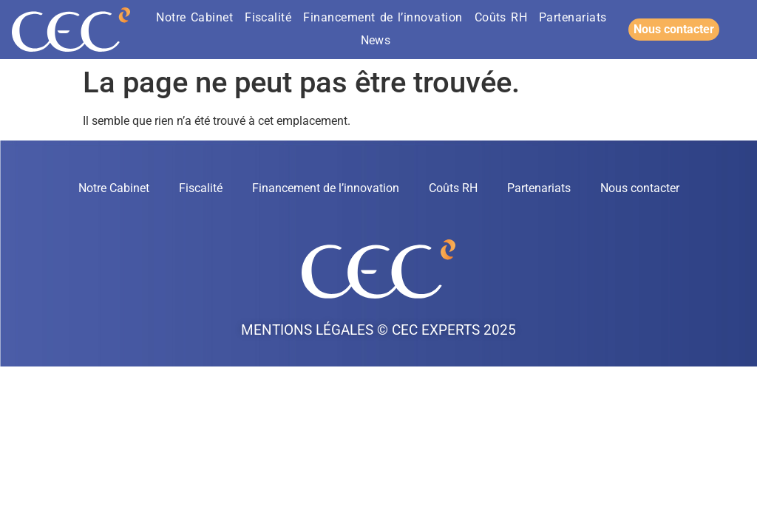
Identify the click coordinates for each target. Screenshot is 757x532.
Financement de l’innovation (383, 17)
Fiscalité (268, 17)
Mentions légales (307, 330)
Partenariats (573, 17)
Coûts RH (501, 17)
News (376, 40)
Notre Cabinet (194, 17)
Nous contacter (640, 188)
